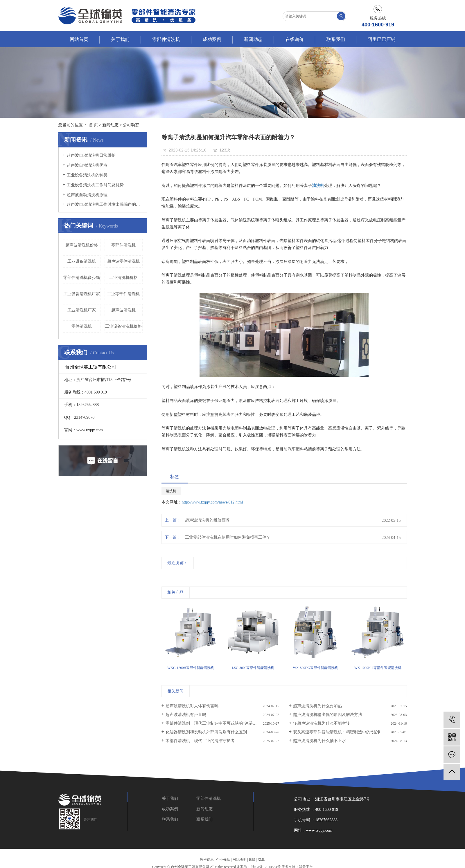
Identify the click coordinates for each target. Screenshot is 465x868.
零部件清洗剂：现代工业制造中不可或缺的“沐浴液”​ (212, 723)
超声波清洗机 (123, 310)
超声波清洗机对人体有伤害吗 (192, 706)
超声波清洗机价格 (82, 245)
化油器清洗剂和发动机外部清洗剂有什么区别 (206, 732)
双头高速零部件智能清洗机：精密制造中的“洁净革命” (342, 732)
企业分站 (223, 860)
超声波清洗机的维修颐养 (207, 520)
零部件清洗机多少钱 (82, 278)
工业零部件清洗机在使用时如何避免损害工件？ (228, 537)
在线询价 (295, 39)
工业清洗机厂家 (82, 310)
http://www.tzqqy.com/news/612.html (212, 502)
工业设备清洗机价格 (123, 326)
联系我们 (336, 39)
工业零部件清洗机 (123, 294)
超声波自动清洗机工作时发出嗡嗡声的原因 (105, 204)
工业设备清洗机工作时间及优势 (95, 185)
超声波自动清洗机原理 (87, 195)
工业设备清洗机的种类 (87, 175)
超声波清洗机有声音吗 (186, 715)
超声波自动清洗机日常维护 (91, 155)
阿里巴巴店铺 (382, 39)
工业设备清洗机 (82, 261)
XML (262, 860)
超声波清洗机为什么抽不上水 (319, 741)
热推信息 (207, 860)
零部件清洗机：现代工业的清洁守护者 (200, 741)
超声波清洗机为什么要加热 (317, 706)
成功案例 (212, 39)
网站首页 (79, 39)
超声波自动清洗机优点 (87, 165)
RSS (252, 860)
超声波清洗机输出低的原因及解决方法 (328, 715)
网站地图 (239, 860)
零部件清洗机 (166, 39)
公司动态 (131, 125)
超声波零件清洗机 (123, 261)
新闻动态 (253, 39)
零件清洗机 (82, 326)
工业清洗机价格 (123, 278)
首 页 (94, 125)
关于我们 (120, 39)
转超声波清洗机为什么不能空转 (322, 723)
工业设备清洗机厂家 (82, 294)
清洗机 (171, 491)
